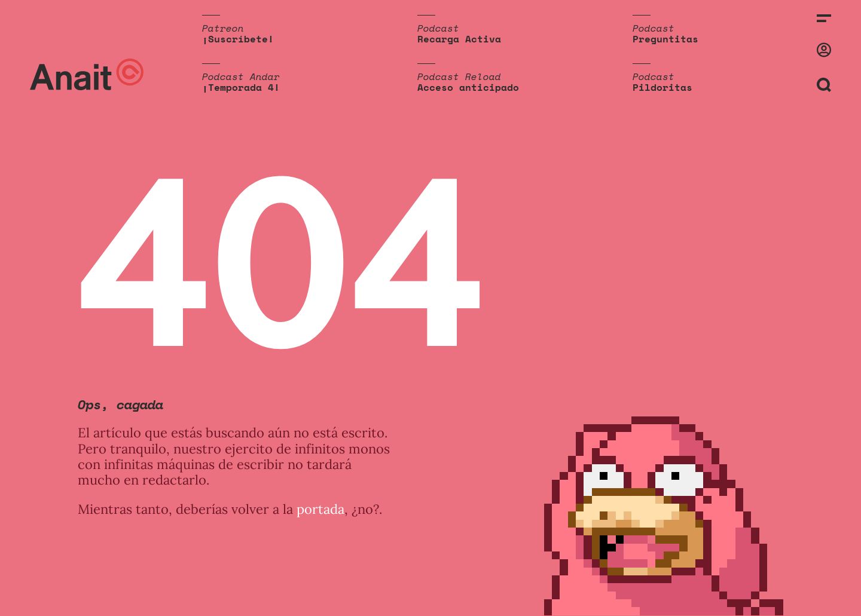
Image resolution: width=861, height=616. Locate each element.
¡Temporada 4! (241, 87)
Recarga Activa (459, 39)
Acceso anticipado (468, 87)
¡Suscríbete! (238, 39)
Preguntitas (665, 39)
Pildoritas (662, 87)
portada (320, 509)
